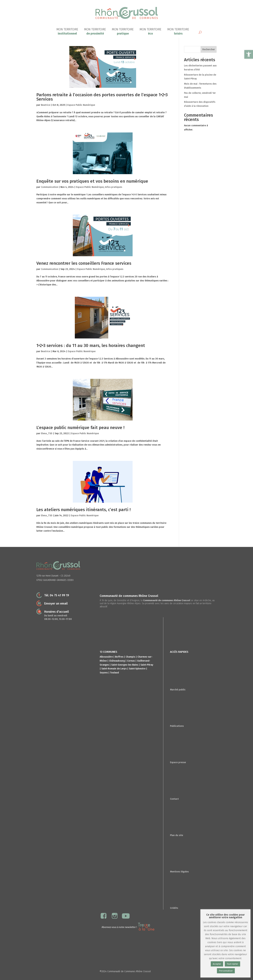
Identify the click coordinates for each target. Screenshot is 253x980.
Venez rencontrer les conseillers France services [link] (84, 263)
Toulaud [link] (114, 673)
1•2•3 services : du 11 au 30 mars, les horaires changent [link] (91, 346)
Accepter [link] (217, 964)
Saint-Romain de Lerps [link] (114, 669)
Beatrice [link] (46, 105)
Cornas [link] (131, 661)
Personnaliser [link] (226, 971)
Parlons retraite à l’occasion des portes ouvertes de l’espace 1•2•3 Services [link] (102, 97)
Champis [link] (130, 657)
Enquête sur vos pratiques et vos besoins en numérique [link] (92, 181)
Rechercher (209, 49)
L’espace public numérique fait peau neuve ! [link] (80, 428)
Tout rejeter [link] (232, 964)
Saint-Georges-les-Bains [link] (125, 665)
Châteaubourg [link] (117, 661)
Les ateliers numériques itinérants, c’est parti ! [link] (83, 510)
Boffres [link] (119, 657)
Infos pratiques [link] (113, 187)
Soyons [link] (104, 673)
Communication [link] (50, 187)
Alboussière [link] (106, 657)
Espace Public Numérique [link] (81, 105)
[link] (249, 54)
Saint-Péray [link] (147, 665)
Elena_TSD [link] (47, 433)
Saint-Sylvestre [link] (137, 669)
